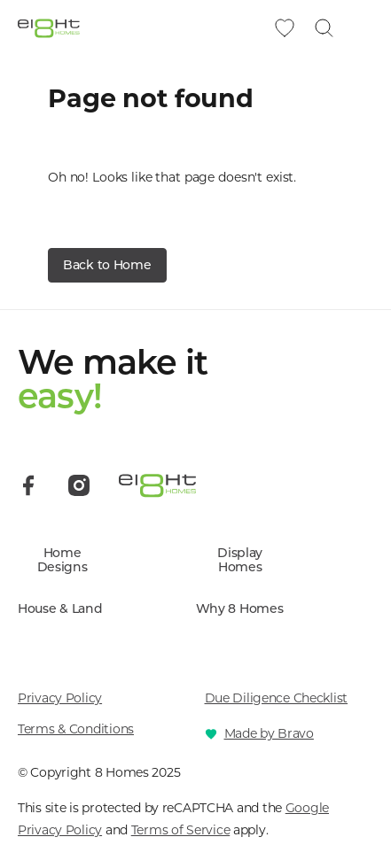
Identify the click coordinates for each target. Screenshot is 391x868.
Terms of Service (181, 830)
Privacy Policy (60, 698)
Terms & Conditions (76, 729)
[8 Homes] (49, 27)
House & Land (60, 609)
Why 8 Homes (240, 609)
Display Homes (240, 561)
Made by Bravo (269, 733)
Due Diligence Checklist (277, 698)
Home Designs (63, 561)
